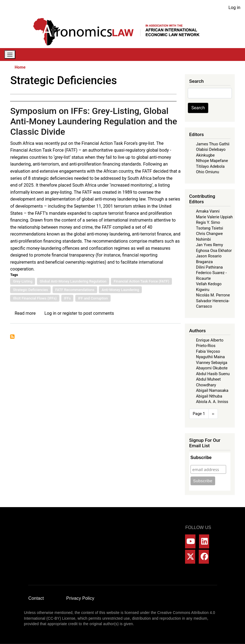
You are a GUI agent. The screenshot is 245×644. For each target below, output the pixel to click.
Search (198, 108)
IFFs (67, 298)
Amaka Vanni (208, 211)
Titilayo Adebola (210, 166)
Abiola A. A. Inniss (212, 402)
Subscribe (201, 458)
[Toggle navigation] (10, 55)
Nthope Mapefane (212, 161)
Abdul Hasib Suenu (213, 374)
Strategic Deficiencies (30, 290)
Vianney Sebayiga (212, 363)
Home (20, 67)
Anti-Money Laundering (120, 290)
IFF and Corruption (93, 298)
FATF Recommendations (75, 290)
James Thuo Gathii (213, 144)
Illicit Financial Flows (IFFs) (35, 298)
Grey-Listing (23, 281)
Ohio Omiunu (207, 172)
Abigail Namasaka (212, 390)
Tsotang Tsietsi (210, 228)
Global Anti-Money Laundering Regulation (73, 281)
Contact (36, 598)
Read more (25, 313)
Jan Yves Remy (210, 245)
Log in (234, 8)
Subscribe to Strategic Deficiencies (12, 337)
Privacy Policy (80, 598)
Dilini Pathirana (209, 267)
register (70, 313)
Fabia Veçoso (208, 351)
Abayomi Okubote (212, 368)
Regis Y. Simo (208, 222)
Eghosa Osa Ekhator (214, 251)
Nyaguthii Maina (210, 357)
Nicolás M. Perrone (213, 295)
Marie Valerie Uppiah (214, 217)
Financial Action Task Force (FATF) (141, 281)
